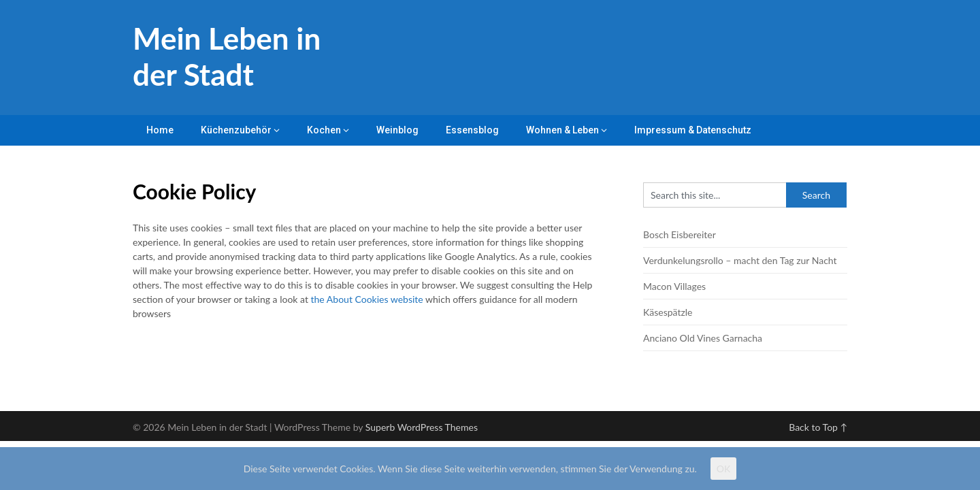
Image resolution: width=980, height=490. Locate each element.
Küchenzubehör (236, 130)
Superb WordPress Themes (422, 427)
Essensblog (472, 130)
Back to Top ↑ (818, 427)
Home (160, 130)
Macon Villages (674, 286)
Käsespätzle (668, 312)
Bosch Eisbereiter (680, 234)
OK (723, 469)
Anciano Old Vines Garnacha (703, 338)
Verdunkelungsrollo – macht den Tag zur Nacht (740, 260)
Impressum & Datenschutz (693, 130)
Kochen (324, 130)
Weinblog (397, 130)
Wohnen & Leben (562, 130)
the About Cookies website (367, 299)
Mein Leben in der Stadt (227, 56)
